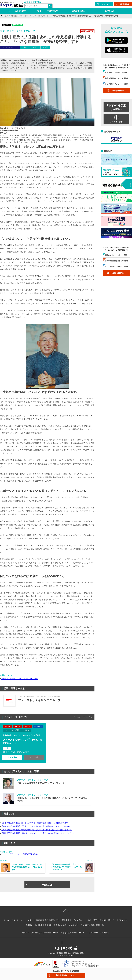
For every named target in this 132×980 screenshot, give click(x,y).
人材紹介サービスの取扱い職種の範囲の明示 (87, 925)
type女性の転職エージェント (76, 933)
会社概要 (29, 925)
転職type (25, 933)
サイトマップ (122, 920)
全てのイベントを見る (84, 717)
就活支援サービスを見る (72, 920)
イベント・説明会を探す (16, 11)
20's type (94, 933)
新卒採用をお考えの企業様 (56, 925)
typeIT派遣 (104, 933)
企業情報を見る (78, 11)
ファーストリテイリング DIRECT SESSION (20, 679)
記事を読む (110, 11)
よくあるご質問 (91, 920)
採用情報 (39, 925)
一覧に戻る (47, 885)
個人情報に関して (107, 920)
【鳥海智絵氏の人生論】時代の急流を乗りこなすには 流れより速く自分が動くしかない (37, 830)
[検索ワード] (36, 6)
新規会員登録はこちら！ (66, 975)
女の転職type (37, 933)
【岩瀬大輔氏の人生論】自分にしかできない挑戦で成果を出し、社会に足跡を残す (35, 823)
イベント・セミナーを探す (22, 920)
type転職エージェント (53, 933)
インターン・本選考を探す (47, 11)
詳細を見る (12, 757)
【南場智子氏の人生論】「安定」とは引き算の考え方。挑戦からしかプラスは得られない (37, 826)
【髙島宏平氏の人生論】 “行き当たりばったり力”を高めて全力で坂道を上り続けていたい (37, 833)
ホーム (6, 920)
